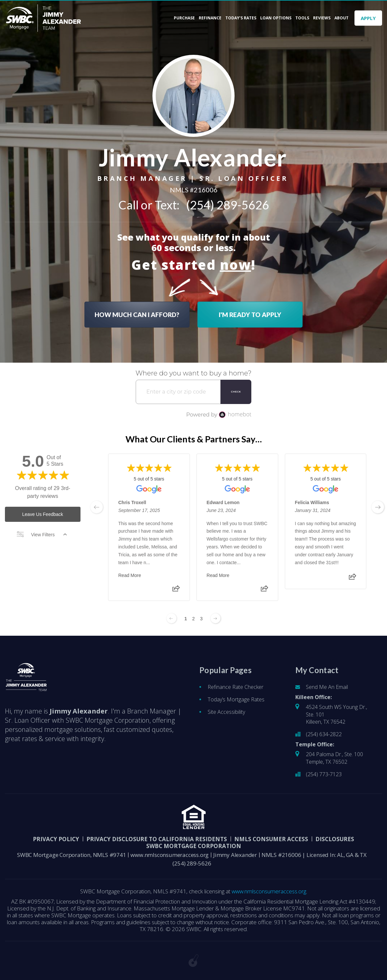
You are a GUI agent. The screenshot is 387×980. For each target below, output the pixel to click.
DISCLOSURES (335, 839)
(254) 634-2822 (324, 734)
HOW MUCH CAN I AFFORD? (137, 314)
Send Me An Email (327, 687)
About (341, 18)
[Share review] (176, 591)
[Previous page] (171, 618)
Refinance (210, 18)
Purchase (184, 18)
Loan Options (276, 18)
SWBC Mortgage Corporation (194, 846)
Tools (302, 18)
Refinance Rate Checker (236, 687)
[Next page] (216, 618)
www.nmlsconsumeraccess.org (170, 855)
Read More (130, 576)
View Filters (42, 535)
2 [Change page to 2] (193, 619)
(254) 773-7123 (324, 774)
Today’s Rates (241, 18)
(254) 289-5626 (228, 204)
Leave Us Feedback (43, 514)
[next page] (378, 507)
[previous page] (97, 507)
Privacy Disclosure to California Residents (157, 839)
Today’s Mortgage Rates (236, 699)
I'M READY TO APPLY (250, 314)
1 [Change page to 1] (186, 619)
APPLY (368, 18)
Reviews (322, 18)
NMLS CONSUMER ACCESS (271, 839)
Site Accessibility (226, 712)
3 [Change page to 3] (201, 619)
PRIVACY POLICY (56, 839)
